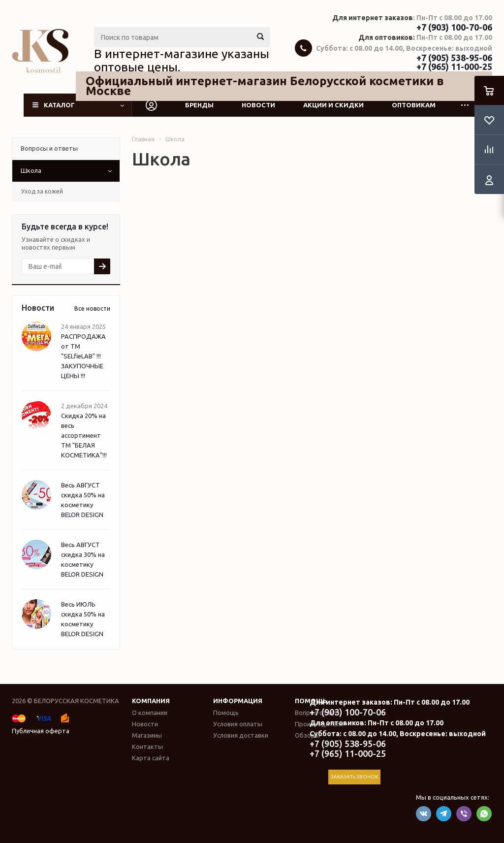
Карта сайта (151, 758)
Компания (151, 701)
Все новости (92, 308)
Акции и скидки (333, 105)
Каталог (59, 105)
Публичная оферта (41, 731)
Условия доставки (241, 735)
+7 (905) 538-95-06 (454, 58)
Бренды (199, 105)
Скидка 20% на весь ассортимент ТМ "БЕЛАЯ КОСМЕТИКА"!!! (84, 435)
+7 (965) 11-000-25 (454, 66)
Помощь (226, 713)
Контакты (147, 746)
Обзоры (307, 735)
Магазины (147, 735)
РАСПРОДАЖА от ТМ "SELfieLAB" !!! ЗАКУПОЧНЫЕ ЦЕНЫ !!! (83, 356)
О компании (150, 713)
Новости (258, 105)
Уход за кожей (42, 191)
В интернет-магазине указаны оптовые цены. (182, 61)
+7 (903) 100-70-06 (454, 27)
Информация (238, 701)
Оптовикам (414, 105)
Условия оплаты (238, 724)
